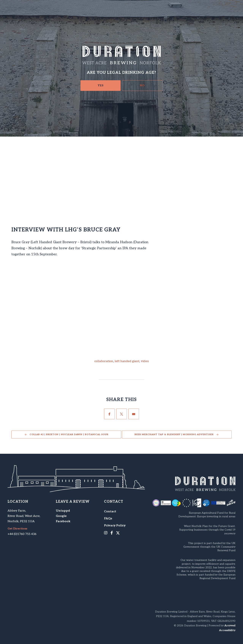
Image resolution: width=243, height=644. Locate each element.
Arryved (230, 626)
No (142, 85)
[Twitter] (121, 414)
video (145, 361)
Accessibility (227, 630)
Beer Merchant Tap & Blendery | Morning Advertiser (174, 434)
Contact (110, 512)
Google (61, 516)
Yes (101, 85)
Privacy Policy (115, 526)
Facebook (63, 521)
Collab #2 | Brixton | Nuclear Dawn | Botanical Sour (69, 434)
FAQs (108, 519)
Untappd (63, 511)
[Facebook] (109, 414)
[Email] (134, 414)
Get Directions (17, 529)
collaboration (104, 361)
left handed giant (127, 361)
